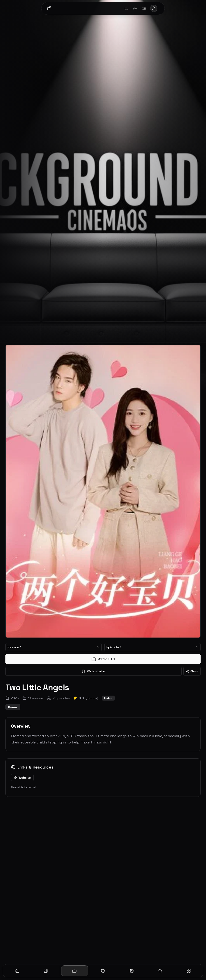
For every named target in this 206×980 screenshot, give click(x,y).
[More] (189, 971)
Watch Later (94, 671)
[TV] (74, 971)
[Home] (17, 971)
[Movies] (46, 971)
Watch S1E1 (103, 659)
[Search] (160, 971)
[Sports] (132, 971)
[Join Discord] (143, 8)
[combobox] (54, 647)
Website (22, 778)
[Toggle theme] (134, 8)
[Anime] (103, 971)
